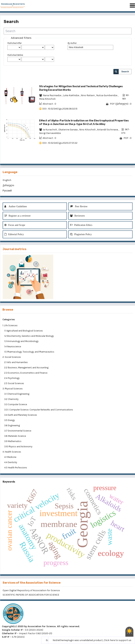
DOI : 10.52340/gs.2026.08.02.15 (60, 109)
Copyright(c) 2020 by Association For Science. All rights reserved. (41, 626)
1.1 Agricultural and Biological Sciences (24, 331)
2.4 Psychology (12, 378)
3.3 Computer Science (16, 404)
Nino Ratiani (88, 95)
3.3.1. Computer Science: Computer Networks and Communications (39, 410)
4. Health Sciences (12, 452)
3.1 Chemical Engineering (17, 394)
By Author (72, 43)
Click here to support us (118, 640)
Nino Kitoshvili (88, 130)
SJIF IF (6, 637)
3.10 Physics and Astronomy (19, 447)
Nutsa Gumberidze (107, 95)
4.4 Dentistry (11, 462)
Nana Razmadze (52, 95)
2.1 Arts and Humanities (16, 362)
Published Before (15, 55)
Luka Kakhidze (71, 95)
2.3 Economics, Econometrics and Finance (26, 373)
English (7, 180)
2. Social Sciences (12, 357)
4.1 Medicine (11, 457)
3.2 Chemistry (12, 399)
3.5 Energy (10, 420)
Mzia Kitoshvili (47, 99)
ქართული (8, 185)
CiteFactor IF (9, 633)
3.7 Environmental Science (18, 431)
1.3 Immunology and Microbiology (22, 341)
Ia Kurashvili (50, 130)
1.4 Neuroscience (13, 346)
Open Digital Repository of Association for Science (31, 590)
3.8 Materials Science (15, 436)
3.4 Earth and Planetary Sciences (21, 415)
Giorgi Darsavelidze (50, 133)
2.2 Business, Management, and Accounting (27, 368)
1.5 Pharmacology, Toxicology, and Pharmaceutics (29, 352)
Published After (14, 43)
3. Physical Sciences (13, 389)
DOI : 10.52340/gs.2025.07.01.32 (60, 143)
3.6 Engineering (12, 425)
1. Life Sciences (10, 325)
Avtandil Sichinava (108, 130)
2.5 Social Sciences (14, 383)
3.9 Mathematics (13, 441)
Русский (7, 191)
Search (125, 72)
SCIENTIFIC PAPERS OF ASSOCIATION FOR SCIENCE (31, 595)
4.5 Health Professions (16, 468)
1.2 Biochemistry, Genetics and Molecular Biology (29, 336)
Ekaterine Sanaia (68, 130)
